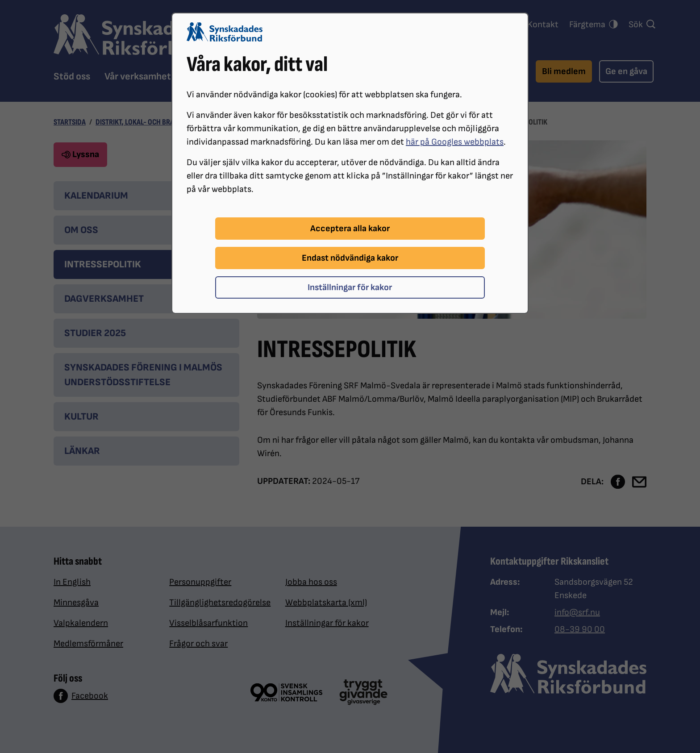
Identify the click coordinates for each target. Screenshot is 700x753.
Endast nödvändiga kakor (350, 258)
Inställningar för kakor (350, 287)
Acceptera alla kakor (350, 229)
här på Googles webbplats (455, 142)
